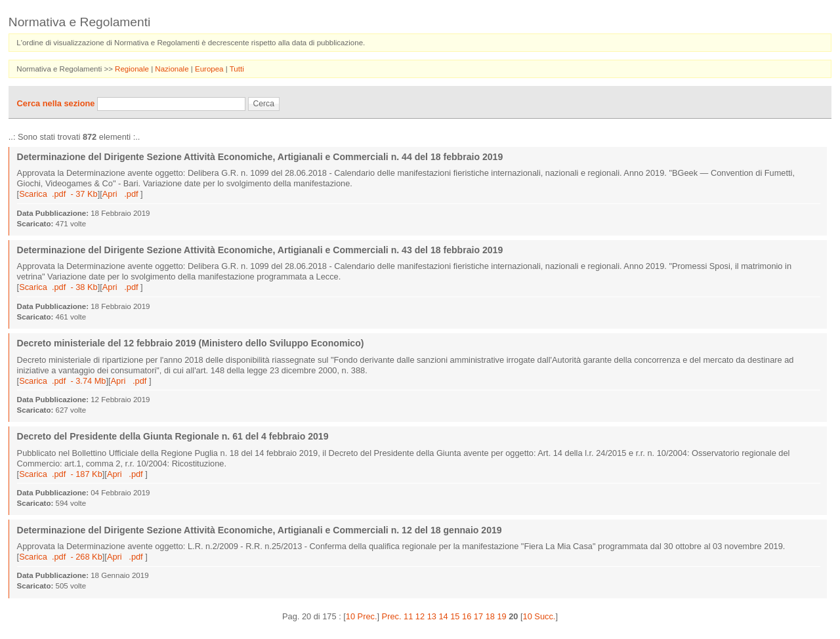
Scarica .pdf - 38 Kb (58, 287)
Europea (210, 69)
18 (490, 616)
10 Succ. (539, 616)
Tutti (237, 69)
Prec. (392, 616)
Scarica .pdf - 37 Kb (58, 194)
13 (432, 616)
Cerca (264, 104)
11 (408, 616)
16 (467, 616)
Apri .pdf (121, 194)
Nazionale (173, 69)
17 (478, 616)
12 (420, 616)
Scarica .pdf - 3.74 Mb (62, 381)
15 (455, 616)
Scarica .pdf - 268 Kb (61, 557)
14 (443, 616)
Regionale (133, 69)
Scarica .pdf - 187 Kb (61, 474)
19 (501, 616)
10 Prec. (362, 616)
